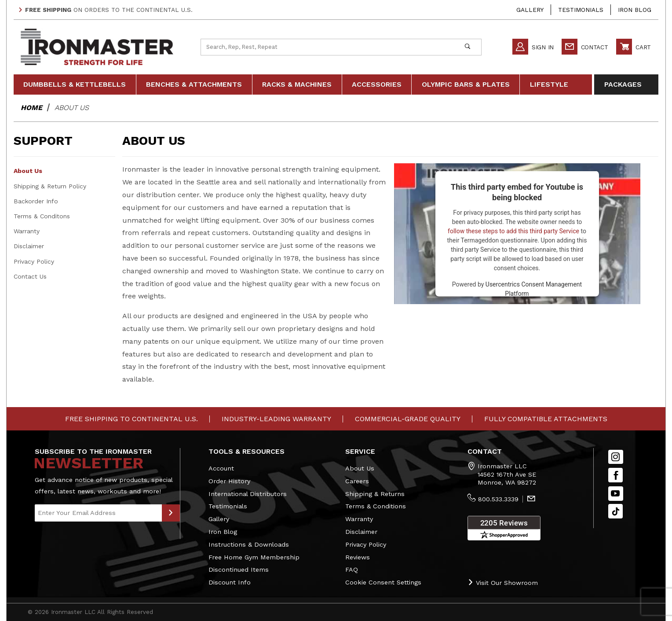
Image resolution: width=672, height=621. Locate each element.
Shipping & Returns (375, 494)
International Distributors (248, 494)
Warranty (27, 231)
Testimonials (581, 10)
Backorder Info (36, 201)
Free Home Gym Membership (254, 557)
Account (221, 468)
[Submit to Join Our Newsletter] (171, 513)
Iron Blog (635, 10)
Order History (229, 481)
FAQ (352, 570)
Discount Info (230, 582)
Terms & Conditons (42, 216)
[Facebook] (615, 475)
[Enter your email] (98, 513)
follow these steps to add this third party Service (513, 231)
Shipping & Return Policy (50, 186)
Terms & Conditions (376, 506)
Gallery (530, 10)
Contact (585, 47)
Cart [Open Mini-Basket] (634, 47)
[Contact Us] (531, 500)
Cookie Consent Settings (383, 582)
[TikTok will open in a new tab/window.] (615, 511)
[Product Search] (327, 47)
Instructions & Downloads (249, 544)
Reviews (358, 557)
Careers (357, 481)
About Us (28, 171)
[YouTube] (616, 494)
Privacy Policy (34, 261)
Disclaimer (29, 246)
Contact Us (30, 276)
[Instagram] (616, 457)
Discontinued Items (239, 570)
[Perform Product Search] (467, 47)
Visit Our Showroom (503, 582)
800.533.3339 (498, 499)
